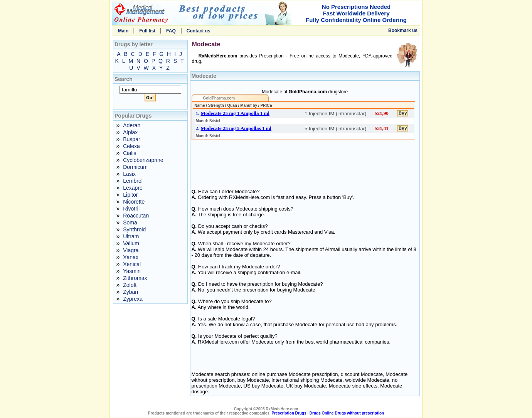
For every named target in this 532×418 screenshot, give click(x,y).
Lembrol (133, 181)
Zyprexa (133, 299)
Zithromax (135, 278)
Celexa (131, 146)
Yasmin (132, 271)
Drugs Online (322, 413)
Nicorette (134, 202)
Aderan (132, 125)
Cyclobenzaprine (143, 160)
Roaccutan (136, 216)
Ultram (131, 236)
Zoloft (130, 285)
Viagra (131, 250)
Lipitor (130, 195)
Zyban (130, 292)
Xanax (131, 257)
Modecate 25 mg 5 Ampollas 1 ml (236, 128)
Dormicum (135, 167)
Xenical (132, 264)
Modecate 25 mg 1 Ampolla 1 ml (235, 113)
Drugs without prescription (359, 413)
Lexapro (133, 188)
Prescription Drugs (289, 413)
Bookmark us (403, 30)
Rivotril (131, 209)
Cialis (130, 153)
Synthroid (134, 229)
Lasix (129, 174)
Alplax (130, 132)
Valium (131, 243)
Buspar (131, 139)
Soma (130, 222)
